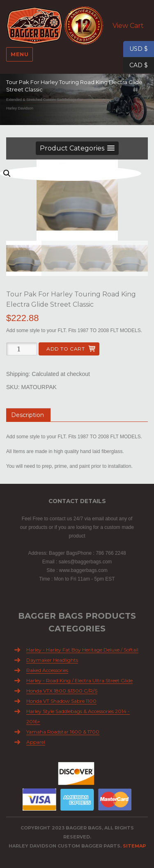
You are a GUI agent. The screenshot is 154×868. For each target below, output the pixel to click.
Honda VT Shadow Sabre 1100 (61, 701)
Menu (20, 54)
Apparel (36, 742)
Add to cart (66, 349)
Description (28, 415)
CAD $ (136, 66)
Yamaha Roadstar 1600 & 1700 (63, 732)
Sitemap (134, 846)
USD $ (136, 49)
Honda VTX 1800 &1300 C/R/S (62, 691)
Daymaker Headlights (52, 660)
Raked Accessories (47, 670)
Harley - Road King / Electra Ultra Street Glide (79, 680)
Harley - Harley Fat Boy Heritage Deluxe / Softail (82, 650)
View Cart (128, 26)
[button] (77, 148)
